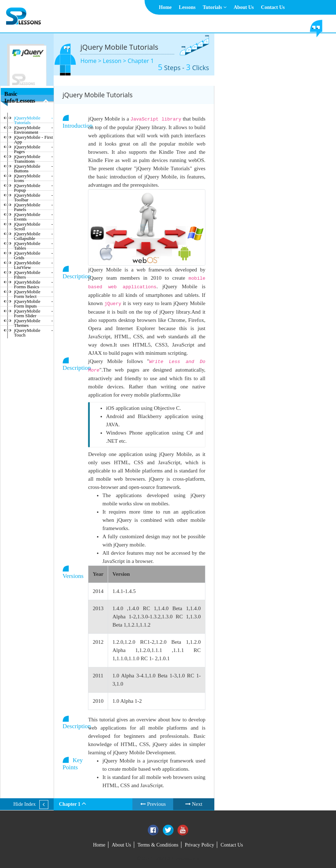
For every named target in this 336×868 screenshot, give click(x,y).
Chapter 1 (141, 61)
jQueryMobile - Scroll (33, 225)
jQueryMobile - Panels (33, 206)
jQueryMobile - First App (33, 138)
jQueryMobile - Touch (33, 332)
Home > (92, 61)
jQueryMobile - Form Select (33, 293)
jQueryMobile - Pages (33, 148)
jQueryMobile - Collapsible (33, 235)
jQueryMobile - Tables (33, 245)
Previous (153, 804)
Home (165, 7)
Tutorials (214, 7)
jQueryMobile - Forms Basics (33, 283)
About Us (244, 7)
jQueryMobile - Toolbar (33, 196)
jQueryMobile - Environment (33, 129)
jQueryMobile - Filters (33, 274)
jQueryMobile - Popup (33, 187)
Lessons (187, 7)
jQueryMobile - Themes (33, 322)
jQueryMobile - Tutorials (33, 119)
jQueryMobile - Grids (33, 254)
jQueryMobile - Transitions (33, 158)
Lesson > (115, 61)
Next (194, 804)
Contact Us (273, 7)
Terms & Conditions (158, 845)
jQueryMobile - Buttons (33, 167)
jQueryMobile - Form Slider (33, 312)
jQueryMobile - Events (33, 216)
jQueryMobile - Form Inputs (33, 303)
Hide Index (25, 804)
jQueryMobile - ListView (33, 264)
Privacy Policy (199, 845)
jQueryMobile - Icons (33, 177)
